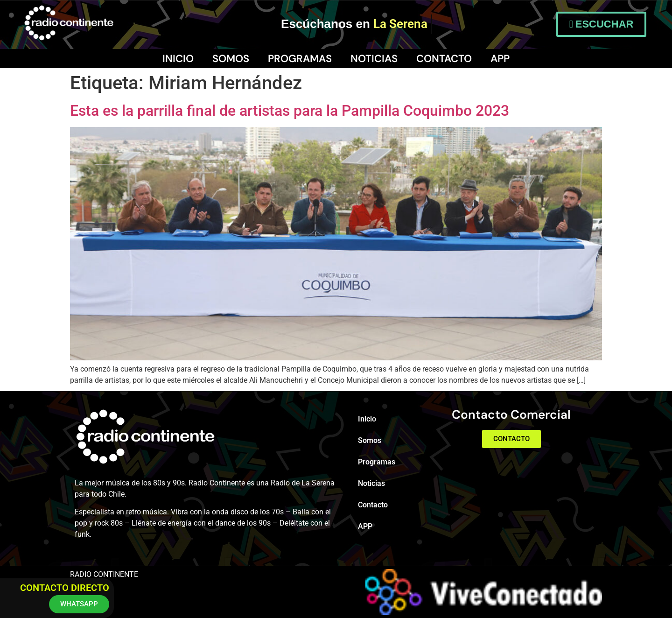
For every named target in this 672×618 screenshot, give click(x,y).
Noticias (374, 59)
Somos (231, 59)
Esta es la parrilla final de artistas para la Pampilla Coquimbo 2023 (290, 111)
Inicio (178, 59)
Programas (300, 59)
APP (500, 59)
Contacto (444, 59)
